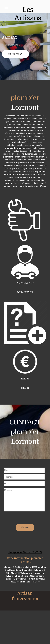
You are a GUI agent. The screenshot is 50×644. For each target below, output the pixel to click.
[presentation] (24, 519)
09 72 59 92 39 (15, 54)
